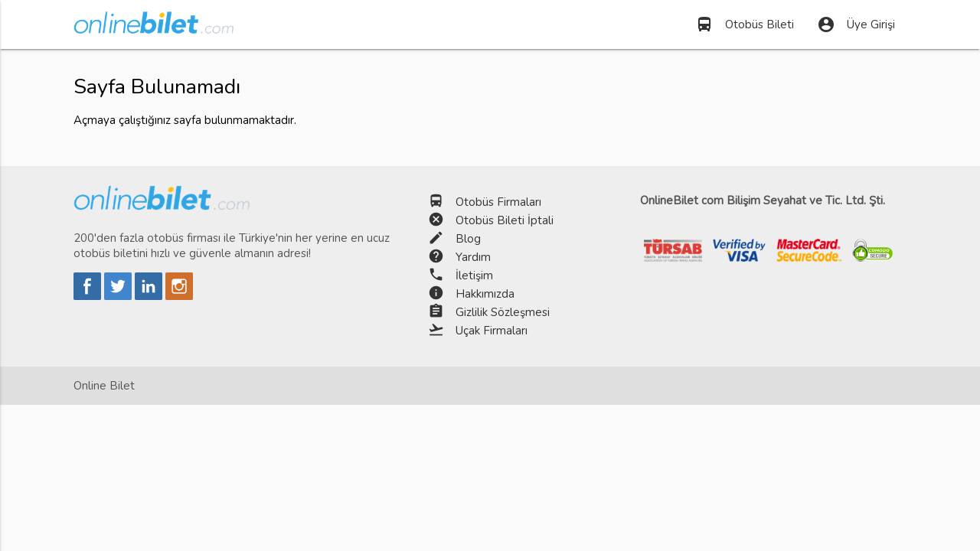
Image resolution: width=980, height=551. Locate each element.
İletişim (474, 275)
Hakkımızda (485, 294)
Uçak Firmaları (492, 331)
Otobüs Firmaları (498, 202)
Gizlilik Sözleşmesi (503, 312)
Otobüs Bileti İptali (505, 220)
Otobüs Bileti (745, 24)
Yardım (473, 257)
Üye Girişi (856, 24)
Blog (468, 239)
